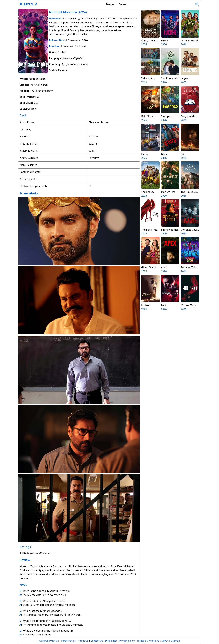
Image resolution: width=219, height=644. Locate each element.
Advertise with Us (49, 641)
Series (123, 4)
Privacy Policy (127, 641)
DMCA (165, 641)
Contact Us (97, 641)
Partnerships (68, 641)
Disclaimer (111, 641)
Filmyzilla (28, 4)
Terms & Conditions (148, 641)
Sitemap (175, 641)
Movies (110, 4)
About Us (83, 641)
